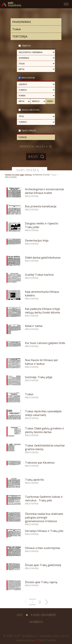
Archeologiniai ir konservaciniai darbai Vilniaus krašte (44, 191)
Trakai (29, 394)
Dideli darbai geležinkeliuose (43, 258)
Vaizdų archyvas (30, 110)
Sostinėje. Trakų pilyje (39, 377)
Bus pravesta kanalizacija (41, 206)
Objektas (26, 46)
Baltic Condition (48, 640)
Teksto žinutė (29, 131)
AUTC (20, 615)
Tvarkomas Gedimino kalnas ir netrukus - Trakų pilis (44, 499)
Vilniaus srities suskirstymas (43, 548)
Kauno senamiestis (43, 615)
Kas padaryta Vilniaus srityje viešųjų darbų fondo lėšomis (43, 311)
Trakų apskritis (35, 480)
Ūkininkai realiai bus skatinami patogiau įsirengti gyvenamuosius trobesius (44, 517)
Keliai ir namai (34, 326)
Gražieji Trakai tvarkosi (39, 275)
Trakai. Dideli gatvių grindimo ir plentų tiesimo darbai (45, 430)
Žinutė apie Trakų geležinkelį (43, 565)
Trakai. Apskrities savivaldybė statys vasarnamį (43, 413)
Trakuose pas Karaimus (40, 463)
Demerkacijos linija (37, 240)
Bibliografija (28, 78)
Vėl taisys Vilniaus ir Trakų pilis (44, 531)
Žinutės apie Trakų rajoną (41, 582)
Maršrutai (36, 622)
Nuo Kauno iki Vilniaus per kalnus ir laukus (42, 362)
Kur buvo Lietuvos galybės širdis (45, 343)
